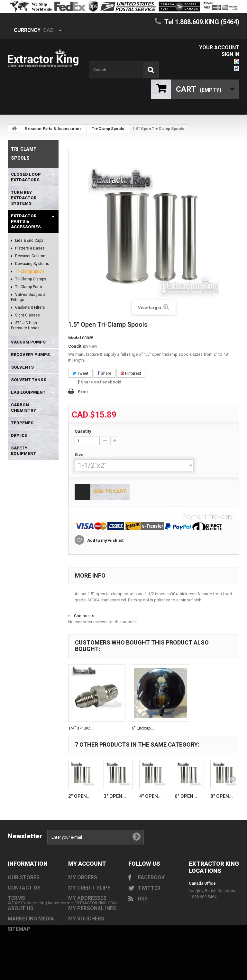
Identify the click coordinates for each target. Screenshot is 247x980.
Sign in (230, 54)
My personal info (92, 908)
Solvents (22, 367)
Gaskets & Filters (30, 307)
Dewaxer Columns (31, 256)
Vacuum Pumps (28, 342)
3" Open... (115, 796)
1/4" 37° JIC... (80, 728)
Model (75, 338)
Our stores (24, 877)
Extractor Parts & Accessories (53, 129)
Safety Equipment (24, 451)
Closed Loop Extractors (26, 177)
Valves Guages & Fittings (28, 297)
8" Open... (222, 796)
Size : (81, 455)
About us (21, 908)
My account (87, 864)
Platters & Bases (29, 248)
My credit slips (89, 888)
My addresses (87, 898)
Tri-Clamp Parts (28, 287)
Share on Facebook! (100, 382)
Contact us (24, 888)
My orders (83, 877)
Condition (78, 346)
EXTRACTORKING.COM (96, 939)
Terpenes (22, 423)
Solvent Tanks (29, 380)
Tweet (80, 373)
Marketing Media (31, 919)
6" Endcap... (143, 728)
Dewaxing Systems (32, 264)
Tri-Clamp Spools (108, 129)
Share (105, 373)
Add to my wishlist (105, 540)
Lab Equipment (28, 392)
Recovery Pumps (30, 355)
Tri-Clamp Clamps (30, 279)
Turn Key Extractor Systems (24, 198)
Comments (84, 616)
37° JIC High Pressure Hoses (25, 325)
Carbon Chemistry (23, 408)
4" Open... (151, 796)
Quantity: (84, 431)
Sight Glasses (27, 315)
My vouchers (86, 919)
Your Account (219, 47)
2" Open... (79, 796)
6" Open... (186, 796)
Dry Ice (19, 435)
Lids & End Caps (29, 240)
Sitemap (19, 929)
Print (83, 392)
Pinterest (131, 373)
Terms (16, 898)
